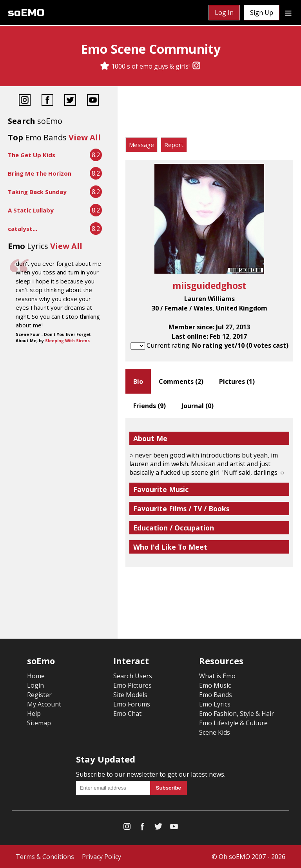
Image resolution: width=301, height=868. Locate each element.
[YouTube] (93, 101)
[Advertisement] (209, 114)
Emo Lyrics (215, 704)
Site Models (130, 695)
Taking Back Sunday (37, 192)
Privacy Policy (102, 857)
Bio (138, 381)
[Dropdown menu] (288, 13)
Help (34, 714)
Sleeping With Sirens (67, 341)
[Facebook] (47, 101)
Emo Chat (127, 714)
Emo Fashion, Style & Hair (237, 714)
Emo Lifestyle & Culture (233, 723)
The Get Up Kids (32, 155)
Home (36, 676)
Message (141, 145)
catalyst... (23, 229)
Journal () (198, 406)
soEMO (26, 13)
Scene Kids (215, 732)
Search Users (133, 676)
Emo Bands (216, 695)
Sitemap (39, 723)
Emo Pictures (132, 685)
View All (85, 137)
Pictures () (237, 381)
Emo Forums (132, 704)
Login (35, 685)
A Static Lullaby (31, 210)
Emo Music (215, 685)
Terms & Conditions (45, 857)
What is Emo (217, 676)
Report (174, 145)
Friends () (150, 406)
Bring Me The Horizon (40, 173)
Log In (224, 13)
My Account (44, 704)
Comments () (181, 381)
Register (39, 695)
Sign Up (262, 13)
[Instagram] (196, 66)
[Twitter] (70, 101)
